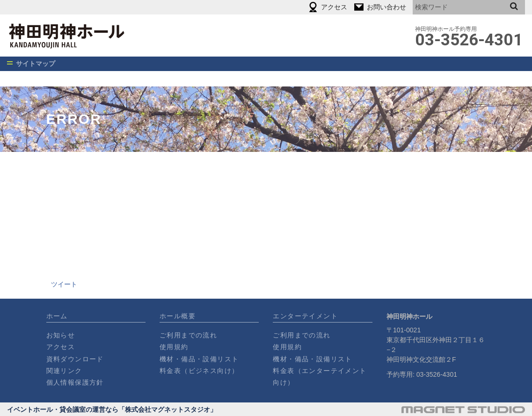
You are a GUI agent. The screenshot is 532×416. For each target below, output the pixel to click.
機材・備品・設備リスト (199, 359)
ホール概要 (178, 316)
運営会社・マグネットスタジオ (463, 409)
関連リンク (64, 371)
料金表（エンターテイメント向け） (320, 377)
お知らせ (61, 335)
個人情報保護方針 (75, 382)
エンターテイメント (305, 316)
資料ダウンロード (75, 359)
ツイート (64, 284)
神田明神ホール (92, 36)
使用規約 (174, 347)
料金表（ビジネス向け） (199, 371)
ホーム (57, 316)
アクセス (61, 347)
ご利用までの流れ (188, 335)
